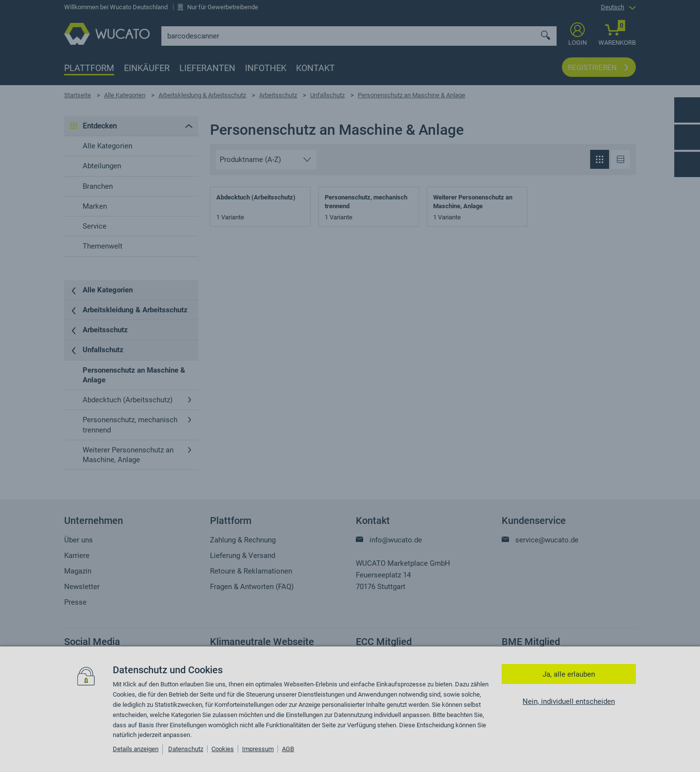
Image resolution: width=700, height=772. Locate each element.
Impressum (258, 749)
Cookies (223, 749)
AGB (288, 749)
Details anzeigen (136, 749)
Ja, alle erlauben (569, 674)
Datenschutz (186, 749)
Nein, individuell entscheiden (569, 701)
